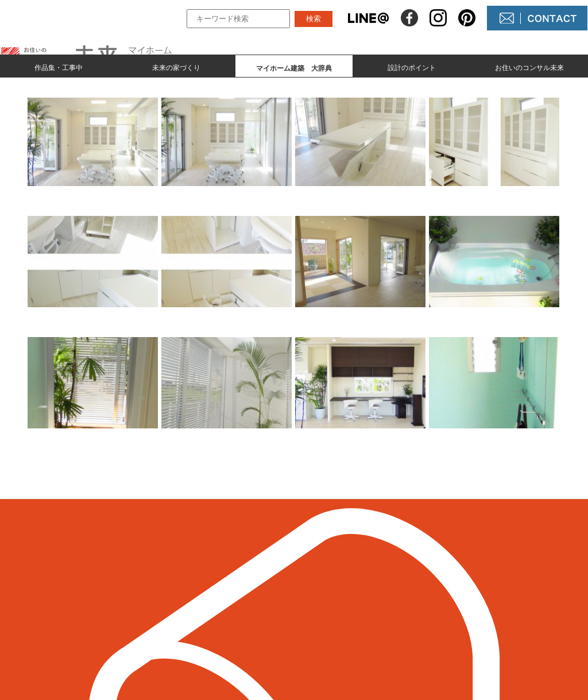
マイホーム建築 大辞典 (230, 622)
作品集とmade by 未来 (226, 583)
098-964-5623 (70, 616)
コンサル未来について (363, 622)
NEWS (331, 603)
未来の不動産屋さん (358, 583)
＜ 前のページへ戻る (47, 509)
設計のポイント (412, 67)
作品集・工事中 (59, 67)
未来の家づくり (176, 67)
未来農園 (335, 642)
